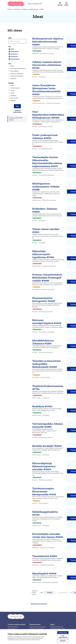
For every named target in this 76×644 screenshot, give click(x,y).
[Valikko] (66, 4)
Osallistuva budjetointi (36, 629)
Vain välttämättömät (63, 637)
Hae (17, 106)
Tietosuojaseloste (13, 627)
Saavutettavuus (12, 629)
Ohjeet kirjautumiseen (57, 627)
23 (71, 593)
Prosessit (17, 9)
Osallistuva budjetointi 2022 (30, 9)
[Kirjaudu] (60, 4)
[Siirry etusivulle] (25, 4)
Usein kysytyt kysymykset (37, 627)
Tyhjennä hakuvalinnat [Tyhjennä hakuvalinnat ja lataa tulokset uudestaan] (17, 111)
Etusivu (10, 9)
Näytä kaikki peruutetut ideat (39, 604)
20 (42, 593)
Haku (10, 38)
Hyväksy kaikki (63, 633)
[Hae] (17, 41)
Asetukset (63, 641)
